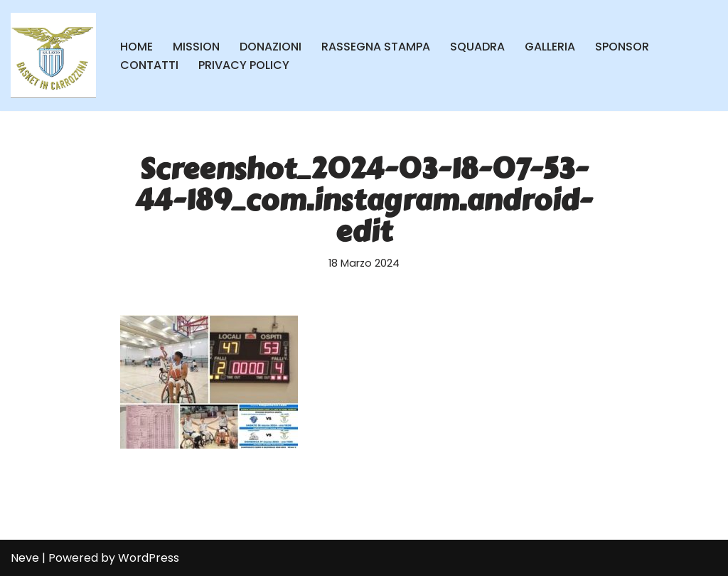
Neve (25, 558)
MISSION (196, 47)
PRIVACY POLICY (244, 65)
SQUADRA (477, 47)
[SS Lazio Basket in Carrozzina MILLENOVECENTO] (53, 55)
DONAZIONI (271, 47)
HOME (136, 47)
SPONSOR (622, 47)
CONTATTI (149, 65)
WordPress (149, 558)
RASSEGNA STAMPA (376, 47)
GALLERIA (550, 47)
